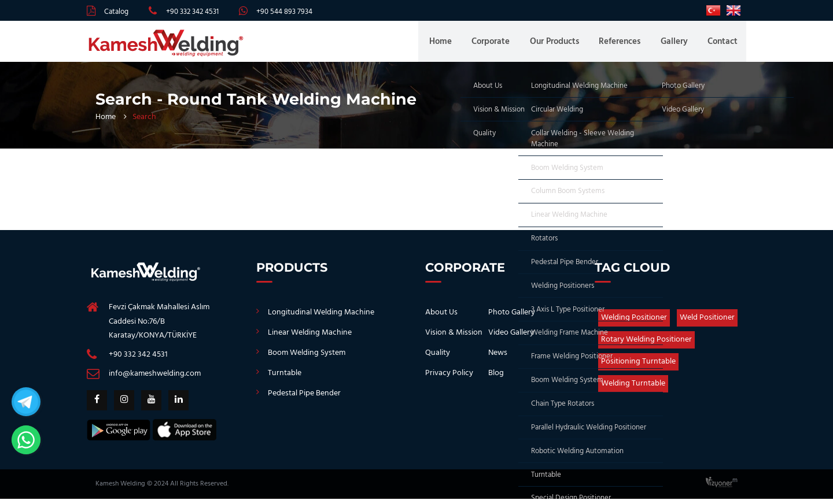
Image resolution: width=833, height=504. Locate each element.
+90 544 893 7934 (284, 12)
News (498, 358)
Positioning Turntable (638, 367)
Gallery (677, 44)
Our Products (562, 44)
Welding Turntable (633, 389)
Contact (723, 44)
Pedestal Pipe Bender (304, 399)
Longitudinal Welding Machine (321, 318)
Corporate (501, 44)
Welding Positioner (634, 323)
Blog (496, 378)
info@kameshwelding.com (155, 379)
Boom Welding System (307, 358)
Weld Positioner (707, 323)
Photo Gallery (512, 318)
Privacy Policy (449, 378)
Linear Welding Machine (310, 338)
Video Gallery (511, 338)
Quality (438, 358)
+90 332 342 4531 (192, 12)
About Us (441, 318)
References (625, 44)
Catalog (116, 12)
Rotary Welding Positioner (646, 345)
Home (453, 44)
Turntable (285, 378)
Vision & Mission (454, 338)
